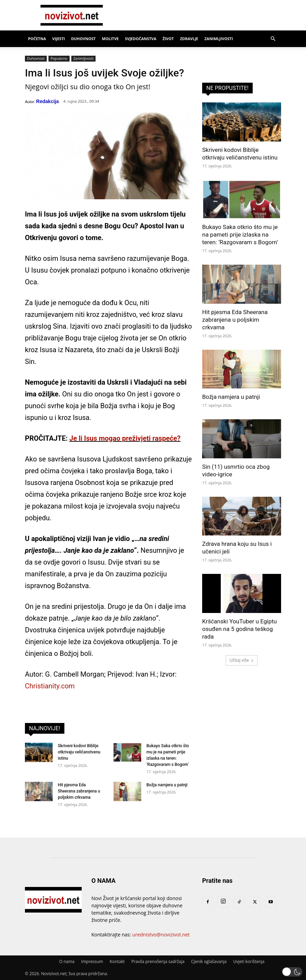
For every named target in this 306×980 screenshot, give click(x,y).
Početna (37, 39)
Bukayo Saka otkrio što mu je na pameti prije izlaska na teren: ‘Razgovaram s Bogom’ (240, 235)
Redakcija (47, 101)
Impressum (92, 961)
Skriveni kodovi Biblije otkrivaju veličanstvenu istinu (79, 752)
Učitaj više (242, 660)
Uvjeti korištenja (249, 961)
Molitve (110, 39)
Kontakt (117, 961)
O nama (67, 961)
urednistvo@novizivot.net (161, 935)
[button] (273, 39)
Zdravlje (189, 39)
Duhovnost (83, 39)
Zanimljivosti (218, 39)
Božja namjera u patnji (167, 785)
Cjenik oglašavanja (209, 961)
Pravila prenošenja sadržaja (158, 961)
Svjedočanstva (141, 39)
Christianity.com (50, 686)
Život (168, 39)
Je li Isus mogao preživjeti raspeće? (125, 438)
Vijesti (59, 39)
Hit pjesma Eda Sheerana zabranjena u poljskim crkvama (79, 791)
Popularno (59, 59)
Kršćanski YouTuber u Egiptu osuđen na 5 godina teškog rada (240, 629)
